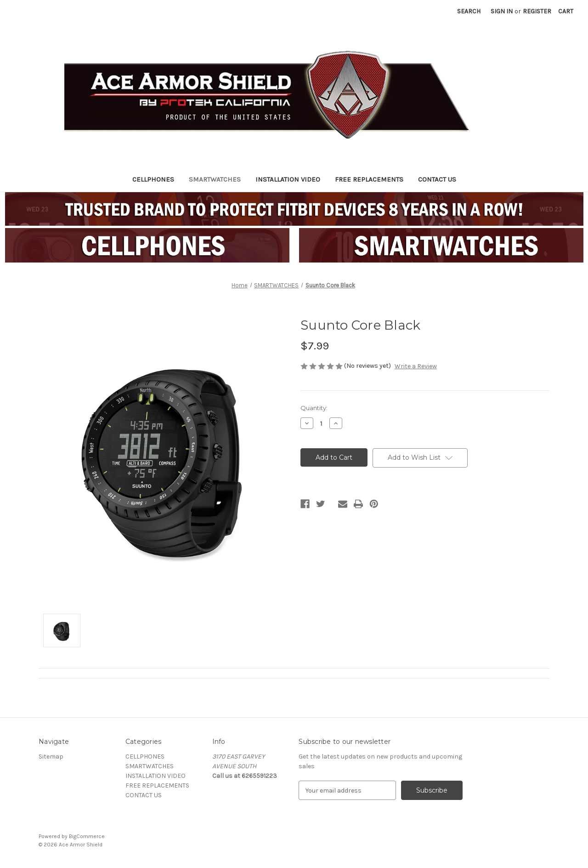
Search (469, 11)
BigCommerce (87, 836)
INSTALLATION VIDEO (288, 179)
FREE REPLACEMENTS (369, 179)
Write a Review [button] (416, 366)
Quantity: (314, 408)
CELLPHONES (153, 179)
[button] (147, 245)
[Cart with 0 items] (566, 11)
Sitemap (51, 757)
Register (537, 11)
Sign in (502, 11)
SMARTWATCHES (215, 179)
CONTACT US (437, 179)
